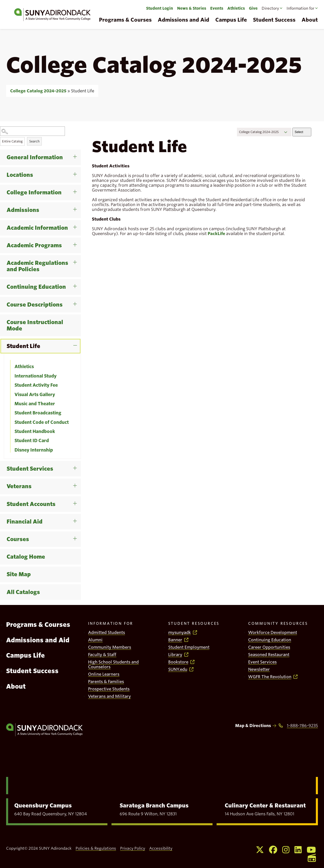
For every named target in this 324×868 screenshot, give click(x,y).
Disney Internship (34, 450)
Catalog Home (26, 557)
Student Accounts (31, 504)
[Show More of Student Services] (79, 463)
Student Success (274, 20)
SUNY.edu (178, 669)
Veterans (19, 486)
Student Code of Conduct (42, 422)
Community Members (110, 647)
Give (253, 8)
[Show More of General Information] (79, 151)
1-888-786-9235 (302, 726)
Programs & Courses (125, 20)
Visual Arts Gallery (35, 395)
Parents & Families (106, 682)
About (16, 686)
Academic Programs (34, 245)
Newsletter (259, 669)
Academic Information (37, 228)
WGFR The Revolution (270, 677)
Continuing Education (36, 287)
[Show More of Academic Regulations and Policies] (79, 257)
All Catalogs (23, 592)
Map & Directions (253, 726)
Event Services (262, 662)
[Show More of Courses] (79, 533)
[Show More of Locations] (79, 169)
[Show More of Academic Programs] (79, 239)
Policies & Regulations (96, 848)
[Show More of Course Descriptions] (79, 299)
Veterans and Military (109, 696)
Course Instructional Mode (35, 325)
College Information (34, 192)
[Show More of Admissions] (79, 204)
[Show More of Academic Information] (79, 222)
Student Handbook (35, 431)
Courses (18, 539)
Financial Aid (25, 522)
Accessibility (161, 848)
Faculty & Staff (102, 655)
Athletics (236, 8)
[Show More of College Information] (79, 186)
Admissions (23, 210)
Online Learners (104, 674)
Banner (175, 640)
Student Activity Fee (36, 385)
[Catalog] (264, 132)
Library (175, 655)
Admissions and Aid (184, 20)
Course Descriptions (35, 305)
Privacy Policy (133, 848)
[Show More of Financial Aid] (79, 516)
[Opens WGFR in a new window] (312, 858)
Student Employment (189, 647)
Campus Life (231, 20)
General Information (35, 157)
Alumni (95, 640)
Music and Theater (35, 404)
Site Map (19, 574)
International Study (36, 376)
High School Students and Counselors (113, 664)
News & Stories (192, 8)
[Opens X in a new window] (260, 850)
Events (217, 8)
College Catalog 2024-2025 (38, 91)
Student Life (23, 346)
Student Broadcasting (38, 413)
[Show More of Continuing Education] (79, 281)
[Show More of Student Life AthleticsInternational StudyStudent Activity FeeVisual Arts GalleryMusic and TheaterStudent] (79, 340)
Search (34, 141)
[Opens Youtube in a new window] (311, 850)
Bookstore (178, 662)
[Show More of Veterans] (79, 480)
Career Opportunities (269, 647)
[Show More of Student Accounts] (79, 498)
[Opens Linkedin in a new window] (298, 850)
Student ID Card (32, 441)
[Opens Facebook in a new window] (273, 850)
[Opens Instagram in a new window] (286, 850)
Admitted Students (107, 633)
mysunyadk (180, 633)
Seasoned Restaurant (269, 655)
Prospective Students (109, 689)
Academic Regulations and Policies (37, 266)
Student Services (30, 469)
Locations (20, 175)
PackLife (216, 234)
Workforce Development (273, 633)
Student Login (160, 8)
